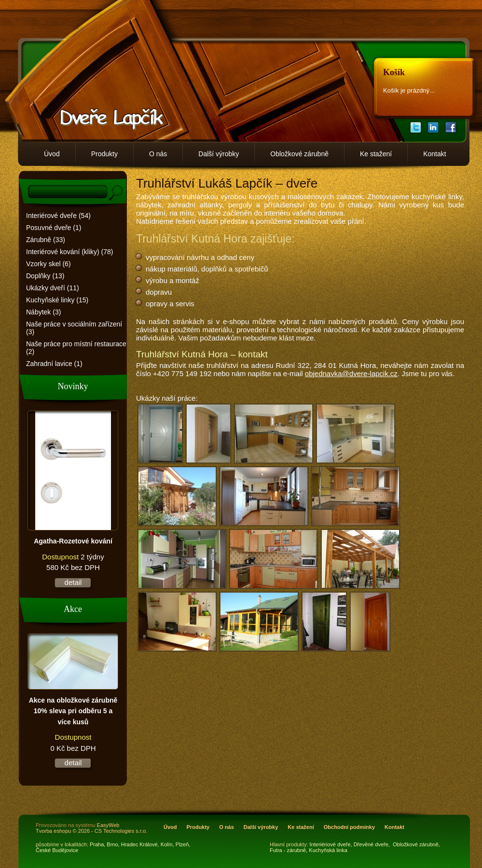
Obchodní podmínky (349, 827)
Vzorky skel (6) (48, 264)
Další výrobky (219, 154)
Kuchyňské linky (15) (57, 300)
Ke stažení (376, 154)
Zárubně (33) (46, 240)
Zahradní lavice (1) (54, 364)
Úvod (52, 154)
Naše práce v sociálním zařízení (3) (74, 328)
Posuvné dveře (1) (54, 228)
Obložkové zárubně (299, 154)
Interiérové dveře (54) (58, 216)
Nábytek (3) (43, 312)
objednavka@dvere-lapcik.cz (351, 373)
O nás (158, 154)
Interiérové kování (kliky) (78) (70, 252)
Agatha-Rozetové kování (73, 541)
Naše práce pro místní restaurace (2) (76, 348)
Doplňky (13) (45, 276)
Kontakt (434, 154)
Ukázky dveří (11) (53, 288)
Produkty (104, 154)
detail (73, 582)
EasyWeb (108, 825)
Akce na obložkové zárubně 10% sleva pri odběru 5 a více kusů (73, 711)
